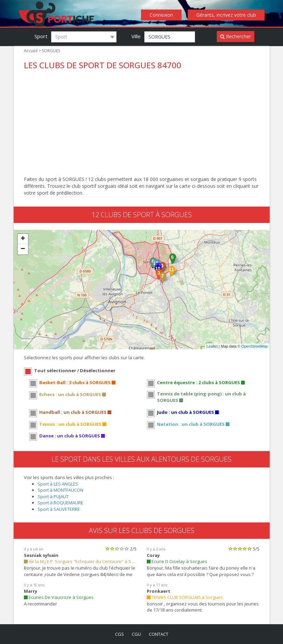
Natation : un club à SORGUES (193, 424)
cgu (136, 634)
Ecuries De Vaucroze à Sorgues (59, 597)
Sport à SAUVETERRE (59, 509)
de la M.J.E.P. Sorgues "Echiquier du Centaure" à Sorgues (80, 561)
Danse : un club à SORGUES (72, 436)
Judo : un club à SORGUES (188, 412)
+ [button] (23, 239)
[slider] (117, 549)
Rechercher (236, 36)
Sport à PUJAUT (53, 496)
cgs (119, 634)
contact (159, 634)
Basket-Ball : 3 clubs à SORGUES (77, 382)
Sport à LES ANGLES (58, 484)
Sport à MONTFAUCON (60, 490)
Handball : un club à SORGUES (75, 412)
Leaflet (212, 346)
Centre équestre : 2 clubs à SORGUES (201, 382)
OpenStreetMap (255, 346)
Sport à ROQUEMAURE (60, 503)
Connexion (161, 15)
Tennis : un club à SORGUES (73, 424)
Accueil (31, 51)
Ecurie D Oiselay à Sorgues (177, 561)
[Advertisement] (142, 125)
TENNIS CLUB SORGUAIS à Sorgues (185, 597)
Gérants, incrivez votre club (226, 15)
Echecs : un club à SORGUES (73, 394)
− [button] (23, 249)
